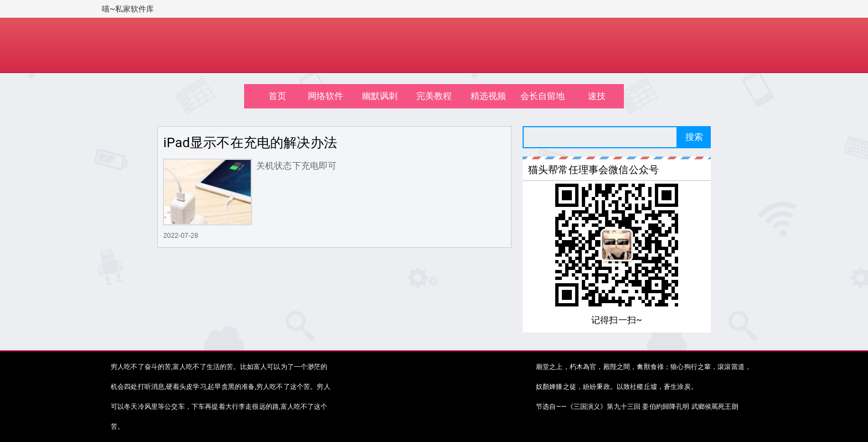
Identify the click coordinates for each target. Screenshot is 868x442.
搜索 (694, 137)
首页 (277, 96)
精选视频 (489, 96)
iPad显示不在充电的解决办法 (250, 143)
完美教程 (434, 96)
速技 (597, 96)
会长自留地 (543, 96)
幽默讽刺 (380, 96)
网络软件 (326, 96)
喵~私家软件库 (128, 9)
